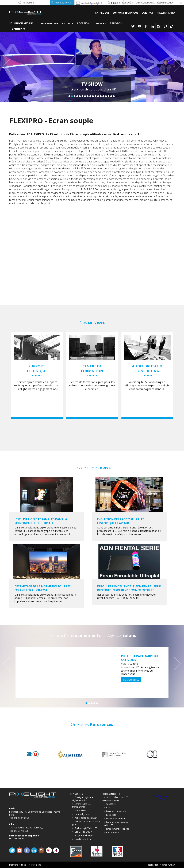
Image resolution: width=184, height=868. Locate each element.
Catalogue (102, 13)
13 (101, 96)
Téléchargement (166, 3)
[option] (37, 376)
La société (128, 3)
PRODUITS (68, 23)
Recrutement (34, 865)
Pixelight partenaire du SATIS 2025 (139, 658)
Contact (147, 13)
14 (103, 96)
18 (114, 96)
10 (93, 96)
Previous (9, 65)
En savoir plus (131, 680)
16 (109, 96)
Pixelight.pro (166, 13)
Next (175, 65)
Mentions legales (18, 865)
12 (98, 96)
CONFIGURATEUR (49, 23)
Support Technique (125, 13)
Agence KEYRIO (167, 865)
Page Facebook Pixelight (160, 798)
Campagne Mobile (145, 3)
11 (95, 96)
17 (111, 96)
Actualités (18, 29)
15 (106, 96)
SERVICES (101, 23)
